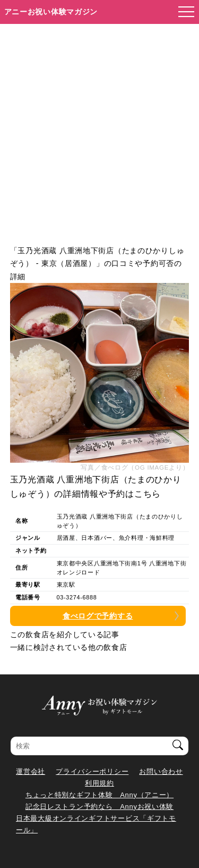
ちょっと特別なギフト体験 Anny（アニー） (99, 795)
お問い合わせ (161, 771)
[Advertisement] (99, 129)
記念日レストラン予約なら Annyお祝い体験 (99, 807)
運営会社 (31, 771)
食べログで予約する (98, 616)
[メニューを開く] (183, 12)
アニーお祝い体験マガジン (51, 12)
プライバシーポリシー (92, 771)
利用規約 (99, 783)
